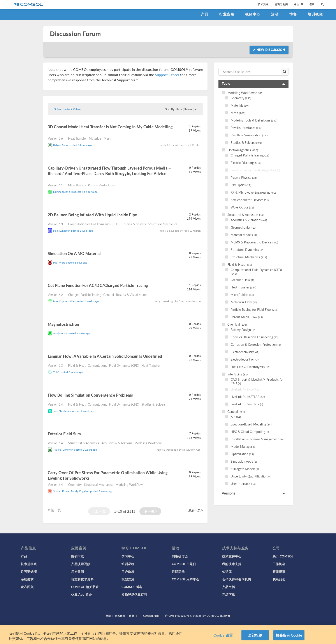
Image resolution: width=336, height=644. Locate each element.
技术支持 (263, 4)
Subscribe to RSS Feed (68, 109)
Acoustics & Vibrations (117, 443)
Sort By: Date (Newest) (181, 109)
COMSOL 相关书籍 (85, 587)
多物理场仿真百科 (134, 594)
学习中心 (128, 556)
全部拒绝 (255, 635)
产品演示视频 (81, 564)
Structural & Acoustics (84, 443)
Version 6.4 (55, 404)
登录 (312, 4)
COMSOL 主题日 (184, 564)
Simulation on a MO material (74, 253)
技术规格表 (29, 564)
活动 (275, 14)
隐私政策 (120, 616)
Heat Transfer (77, 138)
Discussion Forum (75, 34)
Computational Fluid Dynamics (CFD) (94, 224)
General (109, 295)
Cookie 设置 (223, 635)
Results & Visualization (131, 295)
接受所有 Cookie (289, 635)
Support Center (167, 75)
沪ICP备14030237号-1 (178, 616)
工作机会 (279, 564)
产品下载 (229, 594)
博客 (293, 14)
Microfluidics (77, 185)
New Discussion (269, 50)
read (53, 133)
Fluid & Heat (77, 365)
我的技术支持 (232, 564)
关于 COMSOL (283, 556)
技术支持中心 (232, 556)
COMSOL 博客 (132, 587)
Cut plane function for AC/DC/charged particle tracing (98, 285)
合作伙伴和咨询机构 (237, 579)
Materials (95, 138)
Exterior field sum (64, 434)
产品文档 (229, 587)
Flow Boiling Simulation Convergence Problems (90, 395)
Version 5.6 (55, 138)
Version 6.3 (55, 224)
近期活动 (178, 571)
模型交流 (128, 579)
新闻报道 (279, 571)
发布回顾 (27, 587)
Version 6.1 (55, 185)
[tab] (253, 84)
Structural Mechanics (163, 224)
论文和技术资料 (82, 579)
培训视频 (315, 14)
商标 (132, 616)
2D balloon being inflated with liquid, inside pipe (92, 215)
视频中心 (253, 14)
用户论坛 (128, 571)
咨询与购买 (281, 4)
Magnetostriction (63, 324)
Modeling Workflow (148, 443)
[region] (168, 635)
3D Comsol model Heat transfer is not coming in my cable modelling (110, 127)
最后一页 (196, 510)
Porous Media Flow (101, 185)
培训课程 (128, 564)
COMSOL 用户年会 (186, 579)
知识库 (227, 571)
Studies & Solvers (134, 224)
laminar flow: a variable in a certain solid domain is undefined (105, 356)
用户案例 (78, 571)
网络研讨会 (180, 556)
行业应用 (227, 14)
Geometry (75, 484)
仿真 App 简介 (81, 594)
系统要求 (27, 579)
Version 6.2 (55, 295)
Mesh (108, 138)
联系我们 (279, 579)
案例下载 (78, 556)
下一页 (150, 511)
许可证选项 (29, 571)
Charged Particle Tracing (85, 295)
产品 (205, 14)
